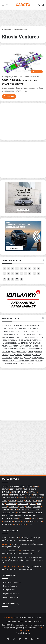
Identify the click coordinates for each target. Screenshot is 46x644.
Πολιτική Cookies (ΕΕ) (33, 622)
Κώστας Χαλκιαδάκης (12, 597)
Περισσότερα (9, 96)
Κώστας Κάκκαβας (10, 586)
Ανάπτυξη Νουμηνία (23, 633)
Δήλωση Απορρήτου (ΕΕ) (14, 622)
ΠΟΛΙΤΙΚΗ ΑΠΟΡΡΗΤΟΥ (33, 618)
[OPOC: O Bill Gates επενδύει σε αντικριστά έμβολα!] (23, 62)
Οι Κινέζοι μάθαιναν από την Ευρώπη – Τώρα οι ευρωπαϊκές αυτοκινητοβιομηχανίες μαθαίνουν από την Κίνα (23, 560)
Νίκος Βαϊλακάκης (10, 590)
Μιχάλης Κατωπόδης (11, 594)
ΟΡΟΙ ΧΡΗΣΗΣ (18, 618)
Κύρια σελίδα (8, 30)
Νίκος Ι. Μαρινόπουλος (12, 582)
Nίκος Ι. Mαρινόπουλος (12, 77)
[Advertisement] (23, 395)
